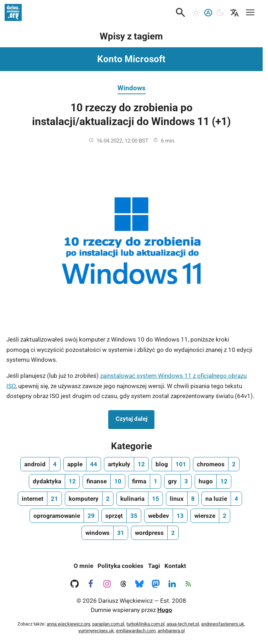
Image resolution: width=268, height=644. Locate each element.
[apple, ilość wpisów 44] (82, 464)
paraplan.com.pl (108, 624)
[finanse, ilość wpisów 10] (104, 481)
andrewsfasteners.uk (223, 624)
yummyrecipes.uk (96, 631)
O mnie (83, 566)
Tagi (154, 566)
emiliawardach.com (136, 631)
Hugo (165, 610)
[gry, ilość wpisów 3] (178, 481)
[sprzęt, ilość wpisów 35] (121, 516)
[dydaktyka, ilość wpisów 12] (54, 481)
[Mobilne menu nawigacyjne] (250, 11)
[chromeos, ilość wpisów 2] (216, 464)
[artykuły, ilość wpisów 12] (126, 464)
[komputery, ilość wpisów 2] (89, 499)
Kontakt (175, 566)
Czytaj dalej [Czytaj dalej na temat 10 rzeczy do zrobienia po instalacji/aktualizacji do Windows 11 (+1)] (135, 418)
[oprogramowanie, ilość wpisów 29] (64, 516)
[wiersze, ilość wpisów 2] (210, 516)
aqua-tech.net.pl (183, 624)
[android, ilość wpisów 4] (40, 464)
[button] (180, 12)
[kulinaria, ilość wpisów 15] (140, 499)
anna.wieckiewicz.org (68, 624)
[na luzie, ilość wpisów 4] (222, 499)
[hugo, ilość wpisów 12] (213, 481)
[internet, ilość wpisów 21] (40, 499)
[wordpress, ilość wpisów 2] (155, 533)
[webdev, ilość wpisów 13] (166, 516)
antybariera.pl (171, 631)
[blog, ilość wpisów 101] (171, 464)
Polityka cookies (120, 566)
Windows (132, 88)
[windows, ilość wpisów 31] (105, 533)
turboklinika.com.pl (145, 624)
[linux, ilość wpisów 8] (182, 499)
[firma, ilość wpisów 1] (145, 481)
